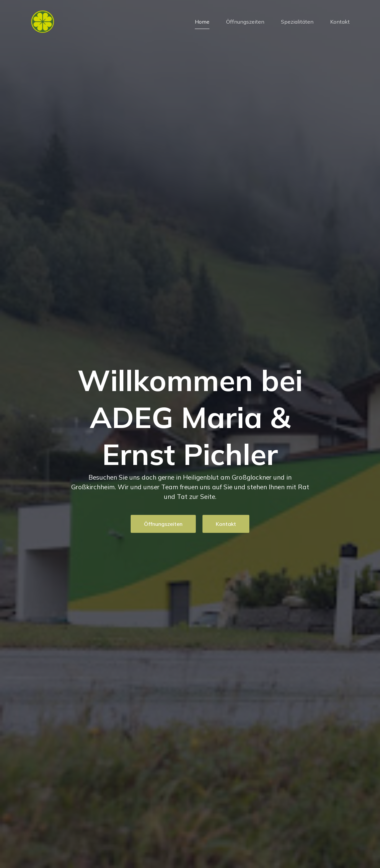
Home (202, 22)
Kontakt (340, 22)
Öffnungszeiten (245, 22)
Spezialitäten (297, 22)
